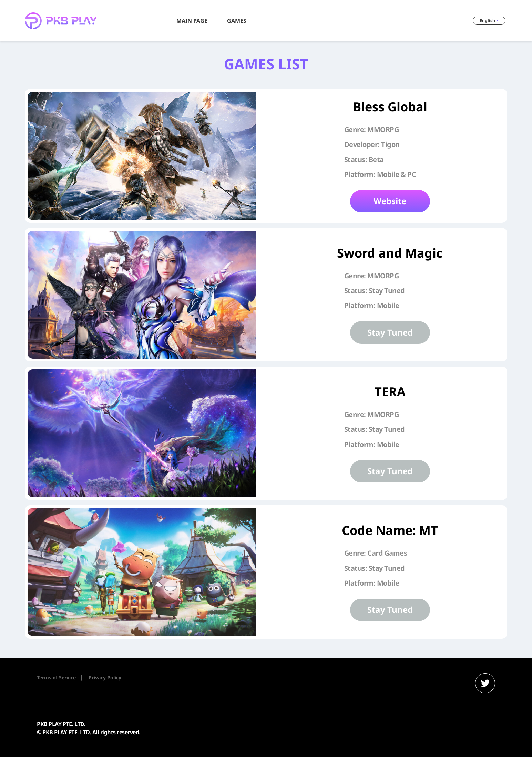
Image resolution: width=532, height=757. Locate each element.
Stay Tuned (390, 332)
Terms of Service (56, 678)
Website (390, 201)
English (487, 21)
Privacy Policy (105, 678)
